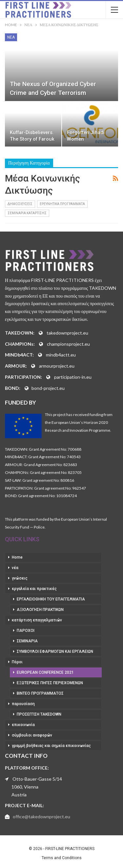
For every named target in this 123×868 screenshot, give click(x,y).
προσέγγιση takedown (39, 714)
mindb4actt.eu (61, 355)
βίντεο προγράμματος (40, 693)
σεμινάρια (27, 641)
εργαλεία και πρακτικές (34, 589)
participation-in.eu (73, 377)
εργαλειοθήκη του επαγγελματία (51, 599)
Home (17, 557)
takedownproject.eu (67, 333)
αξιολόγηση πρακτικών (40, 610)
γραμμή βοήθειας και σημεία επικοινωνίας (51, 746)
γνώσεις (20, 578)
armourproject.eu (57, 366)
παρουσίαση (23, 704)
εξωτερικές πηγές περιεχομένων (50, 683)
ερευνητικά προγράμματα (62, 204)
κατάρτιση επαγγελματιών (37, 620)
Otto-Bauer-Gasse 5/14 (37, 779)
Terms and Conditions (62, 858)
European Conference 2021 (45, 672)
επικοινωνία (23, 725)
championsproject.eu (68, 344)
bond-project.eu (48, 388)
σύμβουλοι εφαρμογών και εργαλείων (55, 651)
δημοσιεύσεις (20, 204)
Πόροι (17, 662)
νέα (11, 37)
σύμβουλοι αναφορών (32, 735)
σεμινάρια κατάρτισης (27, 213)
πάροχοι (26, 631)
